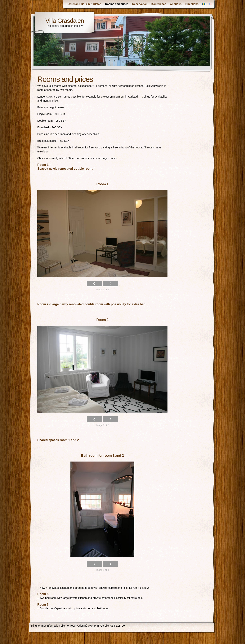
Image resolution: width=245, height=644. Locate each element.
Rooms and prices (117, 4)
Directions (192, 4)
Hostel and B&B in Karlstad (84, 4)
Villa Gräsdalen (65, 21)
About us (176, 4)
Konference (159, 4)
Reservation (140, 4)
